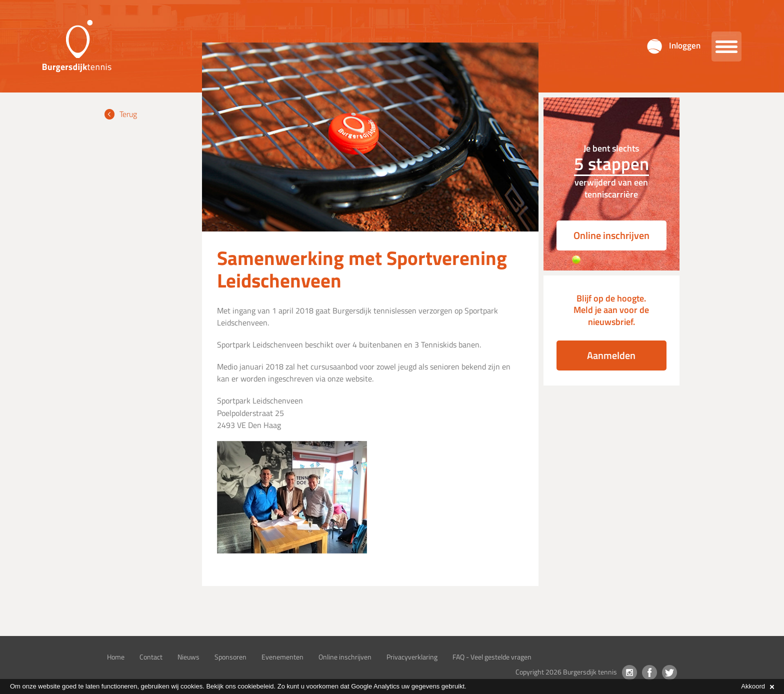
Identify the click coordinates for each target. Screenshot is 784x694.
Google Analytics (375, 686)
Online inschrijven (611, 235)
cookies (191, 686)
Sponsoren (230, 657)
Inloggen (685, 45)
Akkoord (757, 686)
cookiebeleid (255, 686)
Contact (151, 657)
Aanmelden (611, 355)
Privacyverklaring (412, 657)
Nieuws (188, 657)
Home (116, 657)
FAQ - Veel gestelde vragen (492, 657)
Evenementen (282, 657)
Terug (128, 114)
